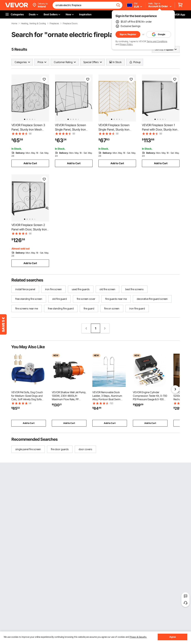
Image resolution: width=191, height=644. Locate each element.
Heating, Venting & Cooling (33, 23)
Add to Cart (30, 163)
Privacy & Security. (138, 637)
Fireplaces (54, 23)
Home (14, 23)
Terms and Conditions (157, 41)
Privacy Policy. (126, 44)
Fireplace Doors (70, 23)
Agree (173, 637)
